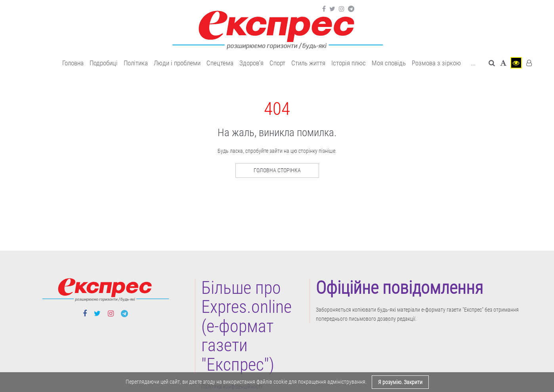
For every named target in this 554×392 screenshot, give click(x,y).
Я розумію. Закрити (400, 382)
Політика (136, 63)
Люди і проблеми (177, 63)
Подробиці (104, 63)
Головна (73, 63)
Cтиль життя (308, 63)
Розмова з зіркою (436, 63)
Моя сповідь (389, 63)
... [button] (473, 63)
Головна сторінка (277, 170)
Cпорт (277, 63)
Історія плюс (349, 63)
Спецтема (220, 63)
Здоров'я (251, 63)
